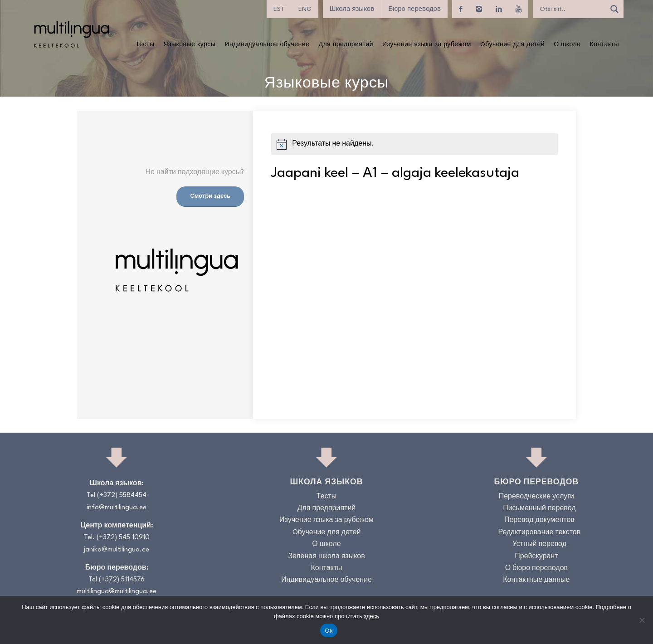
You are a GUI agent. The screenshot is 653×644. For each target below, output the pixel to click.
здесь (371, 616)
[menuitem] (279, 9)
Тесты (327, 497)
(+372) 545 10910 (123, 538)
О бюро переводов (536, 568)
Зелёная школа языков (326, 557)
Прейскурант (536, 557)
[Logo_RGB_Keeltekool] (71, 34)
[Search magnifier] (614, 9)
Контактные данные (536, 580)
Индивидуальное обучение (326, 580)
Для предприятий (327, 509)
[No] (642, 620)
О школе (326, 544)
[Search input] (571, 9)
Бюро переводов (414, 9)
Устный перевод (539, 544)
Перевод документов (539, 520)
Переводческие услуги (536, 497)
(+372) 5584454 (122, 495)
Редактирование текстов (540, 533)
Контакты (326, 568)
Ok (329, 631)
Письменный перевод (539, 509)
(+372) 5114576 (122, 580)
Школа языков (352, 9)
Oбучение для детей (327, 533)
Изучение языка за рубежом (326, 520)
